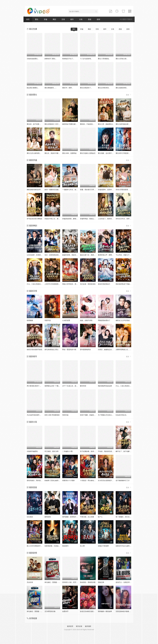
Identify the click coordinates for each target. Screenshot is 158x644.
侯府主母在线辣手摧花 (35, 349)
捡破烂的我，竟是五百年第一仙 (73, 255)
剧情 (98, 19)
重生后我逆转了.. (86, 88)
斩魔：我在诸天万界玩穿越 (89, 190)
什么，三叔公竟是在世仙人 (36, 284)
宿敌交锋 (101, 582)
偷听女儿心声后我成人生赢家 (126, 320)
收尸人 (100, 517)
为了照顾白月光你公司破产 (107, 415)
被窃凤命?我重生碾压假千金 (72, 124)
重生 (37, 19)
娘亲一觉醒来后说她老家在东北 (55, 190)
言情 (63, 19)
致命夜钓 (65, 546)
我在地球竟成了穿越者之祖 (125, 284)
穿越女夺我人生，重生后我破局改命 (57, 219)
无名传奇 (30, 582)
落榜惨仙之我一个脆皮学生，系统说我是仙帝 (60, 386)
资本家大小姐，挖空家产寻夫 (72, 582)
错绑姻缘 (30, 320)
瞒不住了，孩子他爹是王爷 (125, 451)
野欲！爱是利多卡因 (69, 349)
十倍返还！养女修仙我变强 (89, 480)
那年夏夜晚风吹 (85, 349)
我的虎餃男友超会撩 (105, 386)
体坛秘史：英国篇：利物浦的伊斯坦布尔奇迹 (60, 582)
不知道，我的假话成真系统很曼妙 (109, 451)
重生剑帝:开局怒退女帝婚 (124, 153)
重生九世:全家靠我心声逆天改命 (38, 153)
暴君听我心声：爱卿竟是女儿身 (109, 255)
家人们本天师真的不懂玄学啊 (37, 546)
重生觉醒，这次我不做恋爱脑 (108, 153)
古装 (81, 19)
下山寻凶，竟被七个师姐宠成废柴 (127, 255)
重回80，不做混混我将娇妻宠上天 (92, 124)
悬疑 (90, 19)
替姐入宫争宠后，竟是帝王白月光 (74, 284)
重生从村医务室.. (104, 88)
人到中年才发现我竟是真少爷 (55, 284)
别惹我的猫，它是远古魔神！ (55, 546)
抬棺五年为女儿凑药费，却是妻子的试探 (130, 546)
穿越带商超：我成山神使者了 (90, 219)
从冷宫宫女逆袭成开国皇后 (107, 480)
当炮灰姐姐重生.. (33, 59)
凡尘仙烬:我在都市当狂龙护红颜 (38, 415)
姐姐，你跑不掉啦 (86, 320)
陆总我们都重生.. (33, 88)
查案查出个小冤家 (68, 480)
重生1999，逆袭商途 (69, 153)
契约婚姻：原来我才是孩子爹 (72, 517)
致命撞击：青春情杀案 (88, 582)
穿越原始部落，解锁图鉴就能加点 (74, 219)
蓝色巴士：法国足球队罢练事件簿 (127, 582)
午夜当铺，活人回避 (87, 517)
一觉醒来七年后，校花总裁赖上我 (74, 190)
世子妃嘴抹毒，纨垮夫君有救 (90, 451)
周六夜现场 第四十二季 (35, 386)
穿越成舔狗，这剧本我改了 (107, 190)
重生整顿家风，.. (50, 88)
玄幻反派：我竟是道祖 (88, 284)
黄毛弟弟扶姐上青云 (51, 349)
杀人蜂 (82, 546)
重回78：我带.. (67, 88)
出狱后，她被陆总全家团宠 (107, 349)
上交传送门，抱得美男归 (106, 219)
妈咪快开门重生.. (50, 59)
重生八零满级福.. (104, 59)
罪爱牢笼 (48, 320)
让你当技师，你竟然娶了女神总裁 (38, 255)
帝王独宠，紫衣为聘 (51, 451)
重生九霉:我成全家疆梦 (124, 124)
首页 (28, 19)
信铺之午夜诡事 (103, 546)
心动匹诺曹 (66, 320)
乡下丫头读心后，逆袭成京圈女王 (74, 386)
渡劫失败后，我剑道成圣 (35, 480)
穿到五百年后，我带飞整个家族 (126, 219)
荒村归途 (65, 415)
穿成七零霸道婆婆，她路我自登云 (127, 190)
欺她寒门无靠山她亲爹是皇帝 (55, 480)
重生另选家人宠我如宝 (88, 153)
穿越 (46, 19)
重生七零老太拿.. (122, 59)
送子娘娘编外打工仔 (123, 480)
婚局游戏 (48, 517)
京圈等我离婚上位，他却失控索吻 (127, 349)
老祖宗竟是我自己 (104, 284)
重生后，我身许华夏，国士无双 (55, 153)
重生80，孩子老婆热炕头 (35, 124)
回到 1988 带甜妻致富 (52, 415)
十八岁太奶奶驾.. (86, 59)
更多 (129, 95)
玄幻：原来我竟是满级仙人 (54, 255)
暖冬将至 (83, 386)
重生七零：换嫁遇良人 (106, 124)
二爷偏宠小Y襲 (67, 451)
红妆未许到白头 (121, 415)
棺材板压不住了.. (68, 59)
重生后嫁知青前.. (122, 88)
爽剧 (54, 19)
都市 (72, 19)
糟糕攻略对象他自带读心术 (36, 190)
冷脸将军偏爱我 (32, 451)
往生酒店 (30, 517)
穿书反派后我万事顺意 (35, 219)
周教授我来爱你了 (104, 320)
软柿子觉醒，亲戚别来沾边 (89, 415)
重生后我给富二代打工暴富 (54, 124)
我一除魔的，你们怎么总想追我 (126, 517)
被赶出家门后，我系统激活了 (90, 255)
